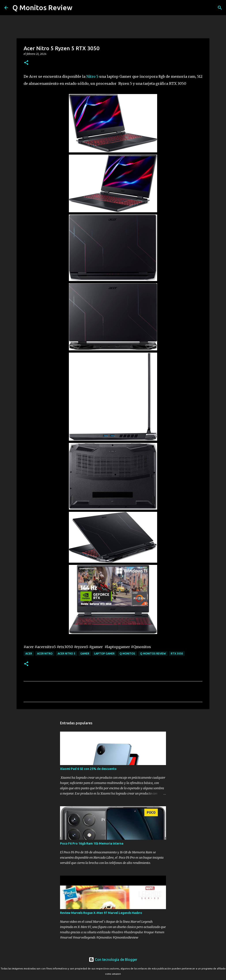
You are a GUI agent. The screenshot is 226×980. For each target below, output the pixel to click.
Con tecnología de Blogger (113, 960)
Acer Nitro (45, 654)
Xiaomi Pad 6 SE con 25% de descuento (88, 769)
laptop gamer (104, 654)
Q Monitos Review (42, 7)
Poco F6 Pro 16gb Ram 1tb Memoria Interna (92, 843)
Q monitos (127, 654)
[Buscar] (79, 8)
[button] (26, 63)
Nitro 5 (92, 76)
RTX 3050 (177, 654)
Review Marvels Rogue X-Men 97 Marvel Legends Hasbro (101, 913)
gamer (85, 654)
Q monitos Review (153, 654)
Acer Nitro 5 (66, 654)
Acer (29, 654)
